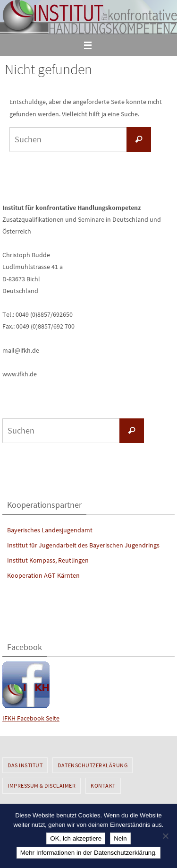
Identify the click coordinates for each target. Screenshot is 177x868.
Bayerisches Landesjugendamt (50, 530)
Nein (120, 838)
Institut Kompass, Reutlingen (48, 560)
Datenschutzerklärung (93, 765)
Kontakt (103, 786)
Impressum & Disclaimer (42, 786)
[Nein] (165, 836)
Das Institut (25, 765)
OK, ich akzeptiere (76, 838)
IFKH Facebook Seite (31, 718)
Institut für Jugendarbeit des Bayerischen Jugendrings (83, 545)
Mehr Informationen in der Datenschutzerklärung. (89, 853)
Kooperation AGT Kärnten (43, 575)
